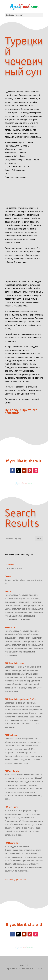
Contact (9, 576)
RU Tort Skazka (12, 771)
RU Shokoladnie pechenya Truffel (20, 699)
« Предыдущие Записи (16, 880)
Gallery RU (10, 565)
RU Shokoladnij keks (14, 663)
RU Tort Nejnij (12, 807)
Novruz (8, 591)
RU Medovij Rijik (12, 843)
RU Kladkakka (11, 735)
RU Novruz (10, 627)
